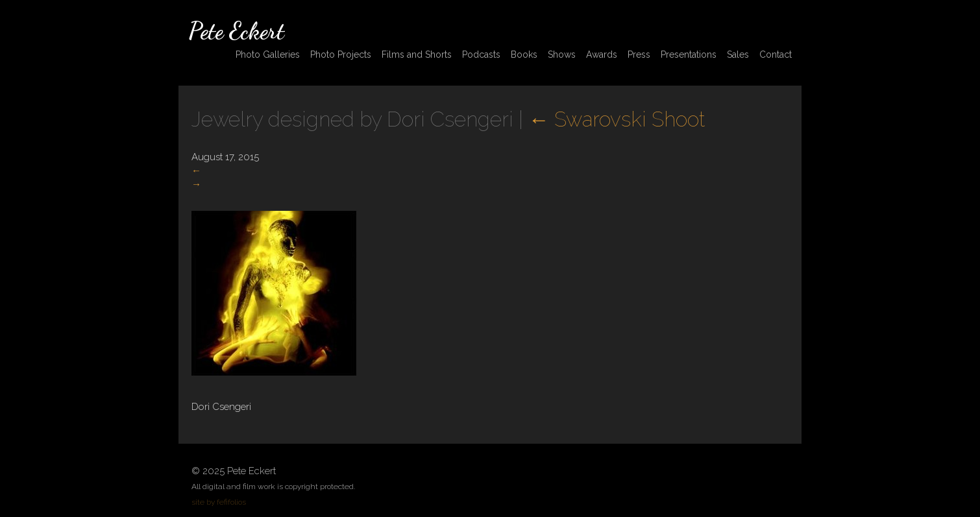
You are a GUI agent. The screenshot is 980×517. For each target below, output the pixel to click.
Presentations (689, 54)
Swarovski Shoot (617, 119)
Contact (776, 54)
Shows (562, 54)
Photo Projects (341, 54)
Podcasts (481, 54)
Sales (738, 54)
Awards (602, 54)
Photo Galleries (268, 54)
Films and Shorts (417, 54)
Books (524, 54)
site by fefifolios (219, 502)
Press (639, 54)
